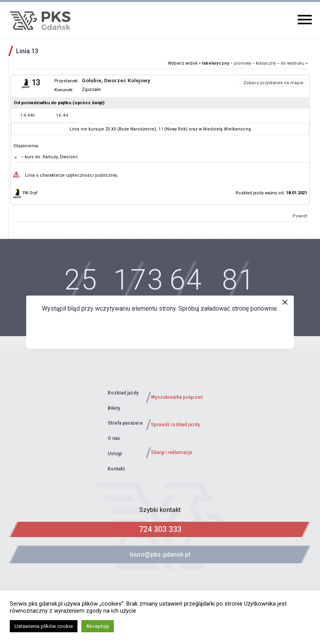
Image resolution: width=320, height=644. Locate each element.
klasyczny (266, 63)
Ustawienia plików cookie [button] (44, 626)
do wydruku (292, 63)
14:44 (28, 115)
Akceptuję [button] (98, 626)
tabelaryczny (216, 63)
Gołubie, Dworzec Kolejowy (116, 80)
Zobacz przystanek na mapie (273, 83)
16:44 (62, 115)
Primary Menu (305, 20)
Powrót (300, 216)
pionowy (243, 63)
